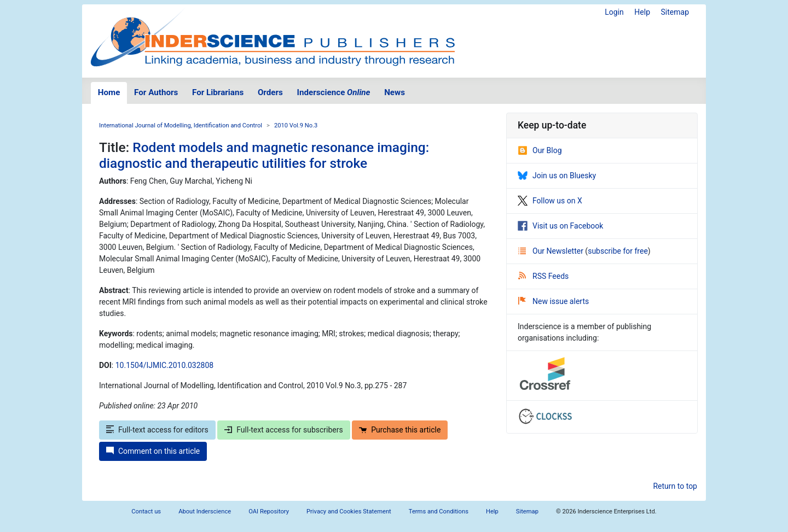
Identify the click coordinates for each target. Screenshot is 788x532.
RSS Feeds (543, 276)
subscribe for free (618, 251)
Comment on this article (153, 451)
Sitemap (675, 12)
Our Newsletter (552, 251)
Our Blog (540, 150)
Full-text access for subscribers (283, 430)
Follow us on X (550, 201)
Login (614, 12)
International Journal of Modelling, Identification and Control (181, 125)
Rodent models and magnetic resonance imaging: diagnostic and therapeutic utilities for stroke (264, 155)
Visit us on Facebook (560, 226)
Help (642, 12)
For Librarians (218, 92)
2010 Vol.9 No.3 (296, 125)
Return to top (675, 486)
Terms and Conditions (439, 511)
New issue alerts (554, 301)
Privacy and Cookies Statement (349, 511)
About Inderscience (205, 511)
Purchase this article (400, 430)
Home (109, 92)
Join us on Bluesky (557, 176)
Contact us (146, 511)
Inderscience (334, 92)
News (395, 92)
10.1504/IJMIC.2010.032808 (164, 365)
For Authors (156, 92)
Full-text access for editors (157, 430)
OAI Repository (269, 511)
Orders (270, 92)
